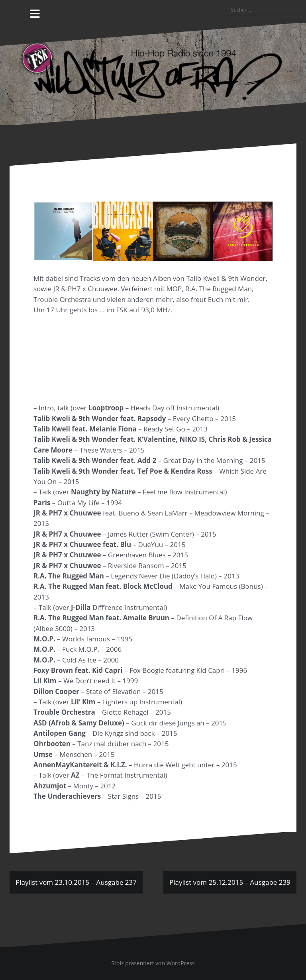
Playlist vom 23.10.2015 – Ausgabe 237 (76, 882)
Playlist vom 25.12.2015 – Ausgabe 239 (230, 882)
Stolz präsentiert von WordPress (153, 963)
